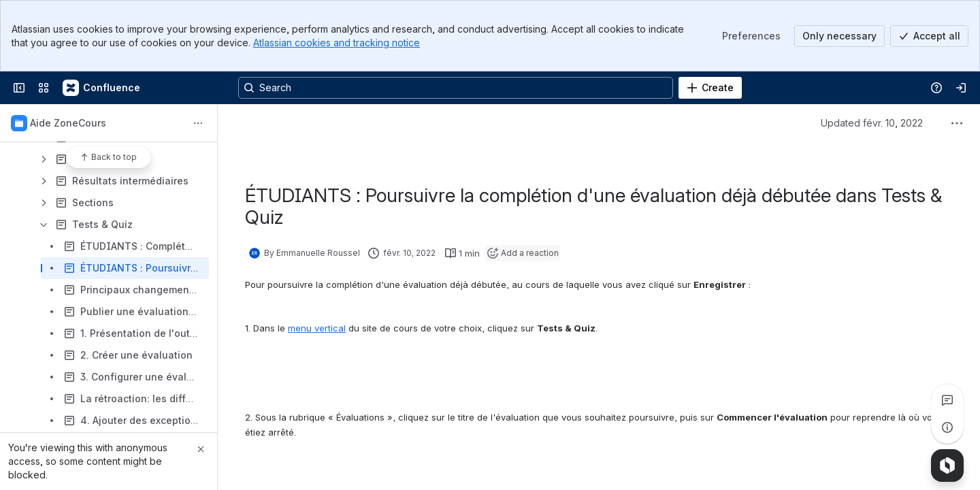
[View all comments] (947, 400)
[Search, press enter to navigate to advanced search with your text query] (456, 88)
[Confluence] (102, 88)
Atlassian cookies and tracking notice (337, 43)
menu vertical (317, 328)
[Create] (710, 88)
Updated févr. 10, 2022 (872, 123)
